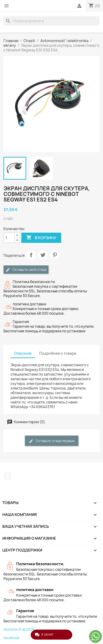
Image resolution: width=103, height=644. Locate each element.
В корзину (41, 238)
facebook (11, 638)
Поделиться (31, 255)
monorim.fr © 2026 (19, 629)
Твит (43, 255)
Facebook (8, 476)
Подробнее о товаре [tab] (58, 353)
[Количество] (9, 238)
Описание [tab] (23, 353)
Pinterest (55, 255)
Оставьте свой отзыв (26, 270)
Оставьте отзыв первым (52, 441)
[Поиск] (51, 21)
